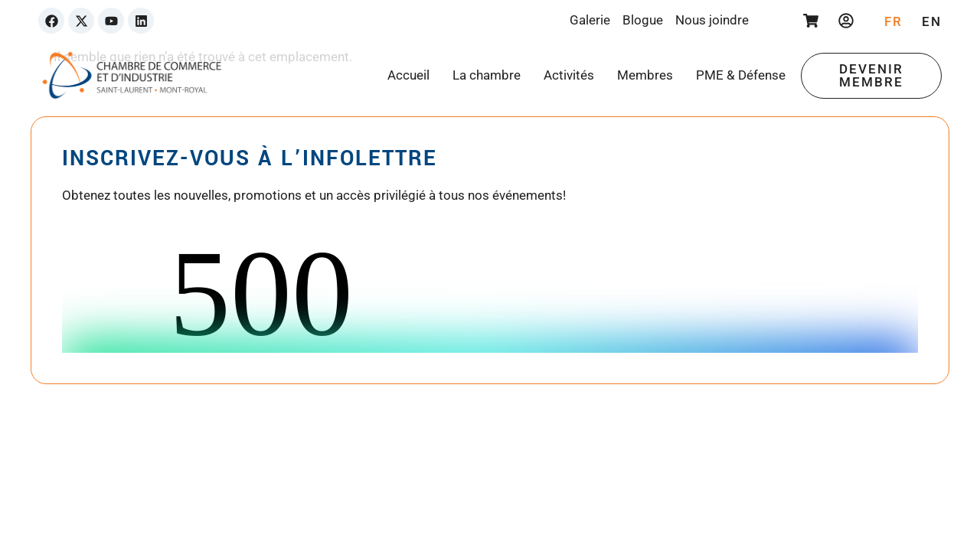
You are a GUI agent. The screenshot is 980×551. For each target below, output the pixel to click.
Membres (645, 75)
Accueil (408, 75)
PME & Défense (741, 75)
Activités (569, 75)
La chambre (487, 75)
